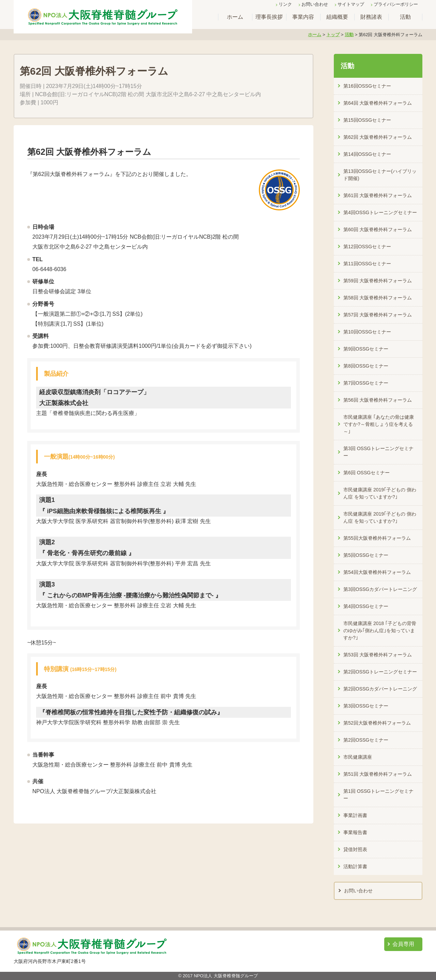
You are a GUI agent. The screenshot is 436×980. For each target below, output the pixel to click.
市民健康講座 (358, 757)
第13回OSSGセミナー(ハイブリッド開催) (380, 175)
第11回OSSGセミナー (367, 264)
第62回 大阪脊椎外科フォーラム (378, 137)
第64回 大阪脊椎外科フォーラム (378, 103)
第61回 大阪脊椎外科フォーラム (378, 195)
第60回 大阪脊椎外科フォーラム (378, 229)
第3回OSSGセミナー (366, 706)
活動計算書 (355, 866)
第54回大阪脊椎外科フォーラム (377, 572)
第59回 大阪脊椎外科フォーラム (378, 281)
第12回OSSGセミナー (367, 247)
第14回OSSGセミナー (367, 154)
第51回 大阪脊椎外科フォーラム (378, 774)
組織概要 (337, 17)
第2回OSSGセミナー (366, 740)
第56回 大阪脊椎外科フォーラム (378, 400)
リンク (285, 4)
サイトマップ (351, 4)
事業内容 (303, 17)
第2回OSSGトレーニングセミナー (380, 672)
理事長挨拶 (269, 17)
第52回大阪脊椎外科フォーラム (377, 723)
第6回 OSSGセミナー (367, 473)
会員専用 (403, 944)
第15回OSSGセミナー (367, 120)
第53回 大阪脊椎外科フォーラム (378, 655)
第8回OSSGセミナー (366, 366)
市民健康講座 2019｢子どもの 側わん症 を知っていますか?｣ (380, 493)
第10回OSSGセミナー (367, 332)
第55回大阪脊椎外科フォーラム (377, 538)
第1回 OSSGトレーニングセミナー (378, 795)
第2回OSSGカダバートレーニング (380, 689)
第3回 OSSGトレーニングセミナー (378, 452)
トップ (333, 35)
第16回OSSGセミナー (367, 86)
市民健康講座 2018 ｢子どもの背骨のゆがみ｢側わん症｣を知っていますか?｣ (380, 630)
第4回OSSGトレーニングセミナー (380, 212)
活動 (405, 17)
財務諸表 (371, 17)
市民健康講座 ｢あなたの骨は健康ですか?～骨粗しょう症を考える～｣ (379, 424)
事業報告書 (355, 832)
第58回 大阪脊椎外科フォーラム (378, 298)
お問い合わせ (315, 4)
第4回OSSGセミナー (366, 606)
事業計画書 (355, 815)
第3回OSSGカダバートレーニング (380, 589)
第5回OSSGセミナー (366, 555)
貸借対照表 (355, 849)
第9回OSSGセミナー (366, 349)
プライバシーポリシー (396, 4)
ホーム (235, 17)
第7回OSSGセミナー (366, 383)
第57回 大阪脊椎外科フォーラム (378, 315)
